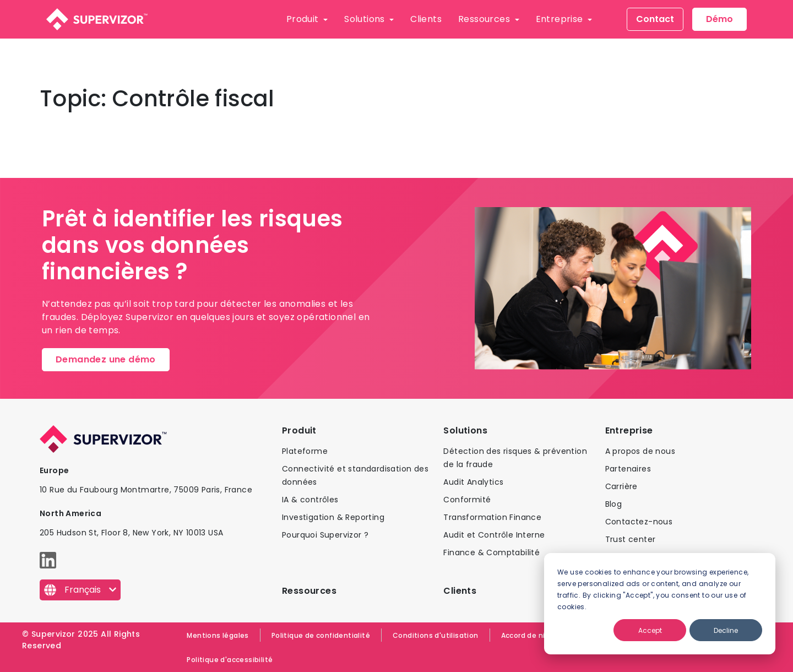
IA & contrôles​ (310, 500)
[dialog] (660, 604)
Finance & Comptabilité (491, 552)
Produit (304, 19)
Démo (719, 19)
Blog (614, 504)
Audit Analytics (473, 482)
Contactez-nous (639, 522)
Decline (726, 630)
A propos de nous (640, 451)
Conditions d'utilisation (436, 635)
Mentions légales (218, 635)
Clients (426, 19)
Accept (650, 630)
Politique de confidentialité (321, 635)
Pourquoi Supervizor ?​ (325, 535)
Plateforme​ (305, 451)
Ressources (485, 19)
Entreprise (561, 19)
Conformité (467, 500)
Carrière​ (621, 486)
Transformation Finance (492, 517)
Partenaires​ (628, 469)
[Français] (80, 590)
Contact (655, 19)
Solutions (366, 19)
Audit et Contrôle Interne (494, 535)
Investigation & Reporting (333, 517)
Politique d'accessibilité (230, 660)
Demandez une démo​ (106, 359)
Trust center (631, 539)
